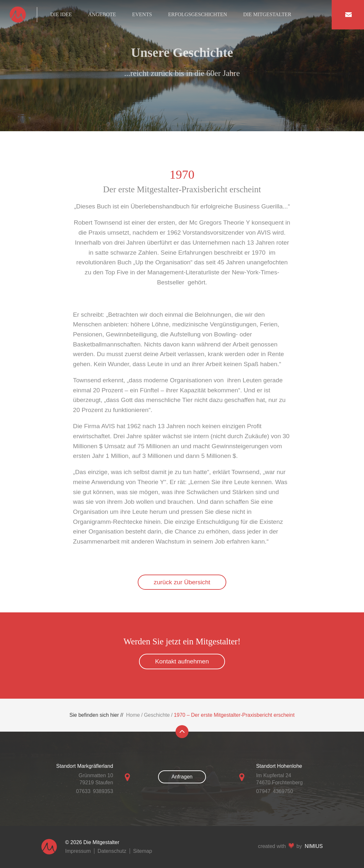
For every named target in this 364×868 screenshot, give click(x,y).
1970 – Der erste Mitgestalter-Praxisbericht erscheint (234, 715)
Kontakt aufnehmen (182, 661)
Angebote (102, 14)
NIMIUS (314, 846)
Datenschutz (112, 851)
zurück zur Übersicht (182, 582)
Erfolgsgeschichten (198, 14)
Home (133, 715)
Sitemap (143, 851)
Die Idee (61, 14)
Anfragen (182, 777)
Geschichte (157, 715)
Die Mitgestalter (267, 14)
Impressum (78, 851)
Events (142, 14)
